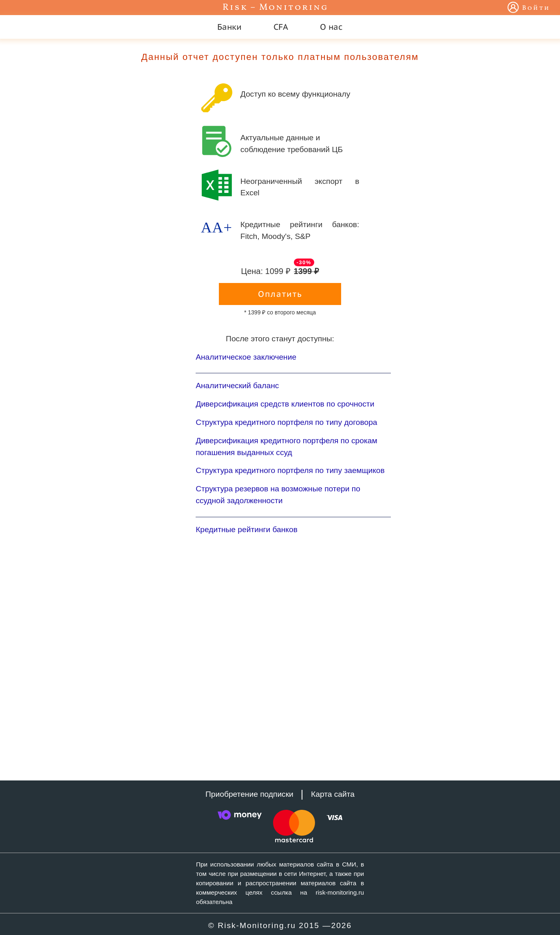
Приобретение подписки (249, 794)
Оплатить (280, 294)
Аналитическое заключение (246, 357)
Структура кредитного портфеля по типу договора (286, 422)
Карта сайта (333, 794)
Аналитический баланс (237, 386)
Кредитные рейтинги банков (247, 529)
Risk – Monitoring (276, 8)
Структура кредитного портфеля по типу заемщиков (290, 470)
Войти (536, 8)
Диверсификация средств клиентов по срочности (285, 404)
